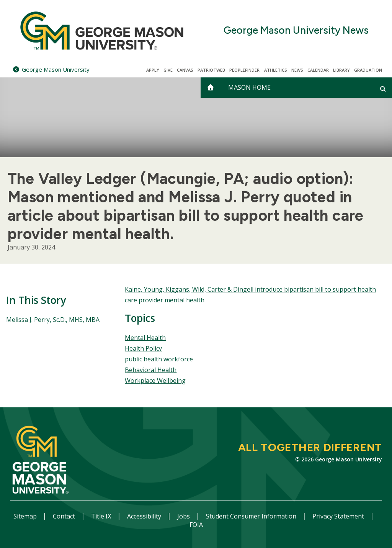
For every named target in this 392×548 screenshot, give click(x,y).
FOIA (196, 525)
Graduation (368, 70)
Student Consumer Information (252, 516)
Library (341, 70)
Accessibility (145, 516)
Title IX (102, 516)
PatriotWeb (211, 70)
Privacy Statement (339, 516)
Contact (65, 516)
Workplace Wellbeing (155, 381)
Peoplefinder (244, 70)
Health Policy (143, 348)
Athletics (276, 70)
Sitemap (26, 516)
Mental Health (145, 338)
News (297, 70)
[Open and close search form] (383, 89)
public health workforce (159, 359)
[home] (211, 88)
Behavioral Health (151, 370)
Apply (153, 70)
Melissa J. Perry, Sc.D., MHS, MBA (53, 320)
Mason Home (249, 87)
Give (168, 70)
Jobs (184, 516)
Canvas (185, 70)
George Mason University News (296, 30)
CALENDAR (318, 70)
